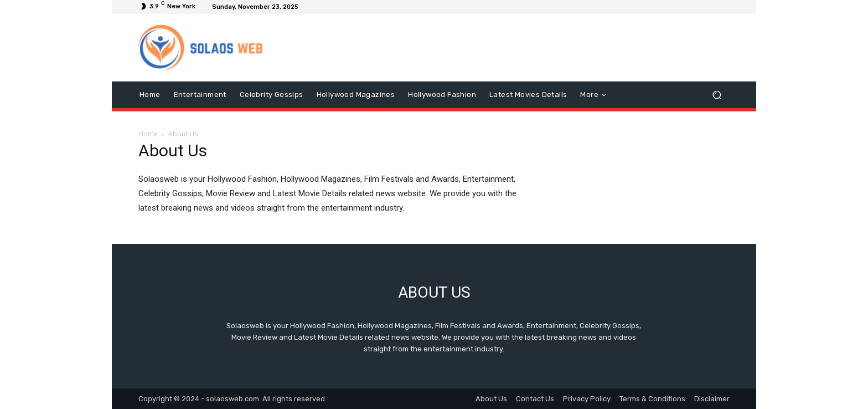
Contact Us (535, 399)
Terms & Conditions (652, 399)
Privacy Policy (587, 399)
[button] (717, 95)
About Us (491, 399)
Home (148, 134)
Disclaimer (712, 399)
